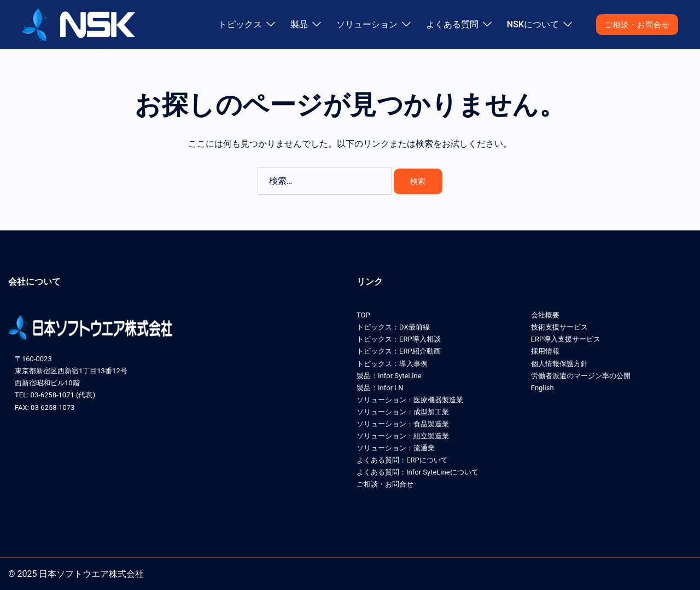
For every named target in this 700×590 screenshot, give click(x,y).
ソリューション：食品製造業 (403, 424)
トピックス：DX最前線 (393, 327)
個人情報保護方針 (559, 364)
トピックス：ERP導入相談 (399, 339)
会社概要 (545, 315)
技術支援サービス (559, 327)
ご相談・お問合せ (637, 25)
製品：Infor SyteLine (389, 376)
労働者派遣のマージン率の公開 (581, 376)
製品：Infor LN (380, 388)
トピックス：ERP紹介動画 (399, 351)
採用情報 (545, 351)
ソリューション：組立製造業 (403, 436)
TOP (363, 315)
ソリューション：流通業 (396, 448)
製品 (299, 24)
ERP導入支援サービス (566, 339)
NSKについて (533, 24)
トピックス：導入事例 (392, 364)
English (542, 388)
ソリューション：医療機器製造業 (410, 400)
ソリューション (367, 24)
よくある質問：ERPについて (402, 460)
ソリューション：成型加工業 (403, 412)
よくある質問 (452, 24)
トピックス (240, 24)
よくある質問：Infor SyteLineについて (418, 472)
